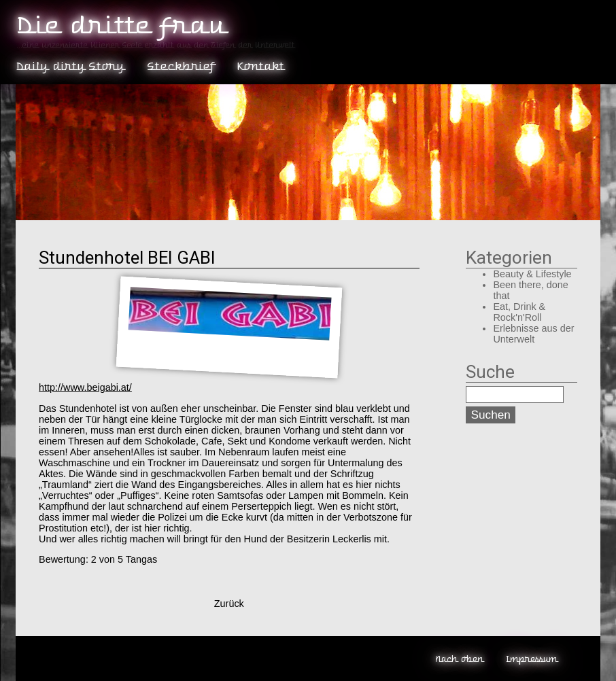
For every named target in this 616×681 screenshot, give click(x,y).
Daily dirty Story (70, 66)
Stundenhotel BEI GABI (127, 258)
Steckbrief (180, 66)
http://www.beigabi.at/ (85, 387)
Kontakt (260, 66)
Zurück (229, 604)
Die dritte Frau (120, 25)
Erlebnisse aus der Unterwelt (533, 334)
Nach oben (459, 660)
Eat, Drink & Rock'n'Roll (519, 312)
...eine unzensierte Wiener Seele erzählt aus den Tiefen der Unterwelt (155, 45)
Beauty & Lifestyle (532, 274)
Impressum (531, 660)
